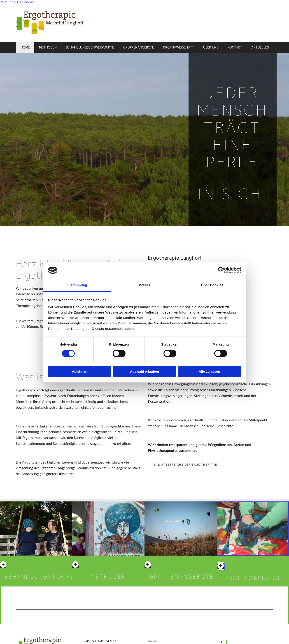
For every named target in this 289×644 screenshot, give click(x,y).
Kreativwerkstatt (179, 47)
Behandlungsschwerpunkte (90, 47)
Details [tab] (144, 285)
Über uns (211, 47)
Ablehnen (79, 371)
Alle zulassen (209, 371)
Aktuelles (260, 47)
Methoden (48, 47)
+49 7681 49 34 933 (100, 641)
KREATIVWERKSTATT (254, 578)
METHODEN (108, 577)
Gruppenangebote (139, 47)
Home (25, 47)
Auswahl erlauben (144, 371)
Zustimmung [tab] (77, 285)
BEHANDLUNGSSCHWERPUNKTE (54, 577)
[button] (185, 465)
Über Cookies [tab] (212, 285)
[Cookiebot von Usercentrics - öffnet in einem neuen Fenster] (221, 270)
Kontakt (235, 47)
